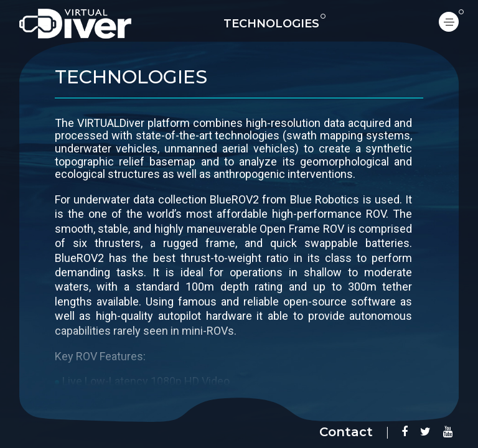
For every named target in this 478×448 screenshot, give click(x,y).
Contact (346, 432)
